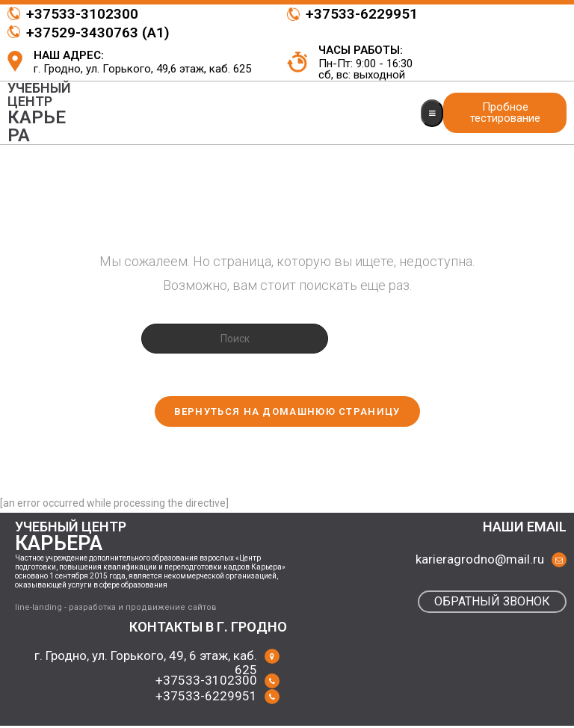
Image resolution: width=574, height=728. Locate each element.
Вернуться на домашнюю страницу (287, 414)
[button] (505, 113)
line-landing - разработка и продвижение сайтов (116, 610)
